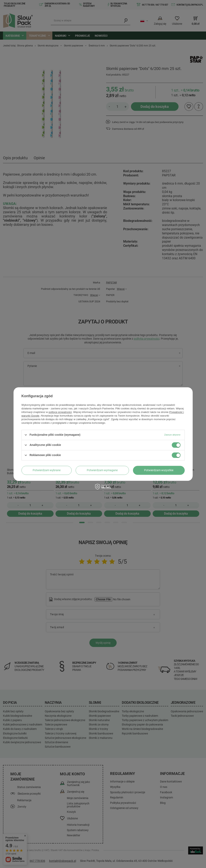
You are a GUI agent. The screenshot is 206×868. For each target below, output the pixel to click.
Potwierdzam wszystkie (159, 470)
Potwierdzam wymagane (102, 470)
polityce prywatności (60, 412)
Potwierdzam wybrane (47, 470)
